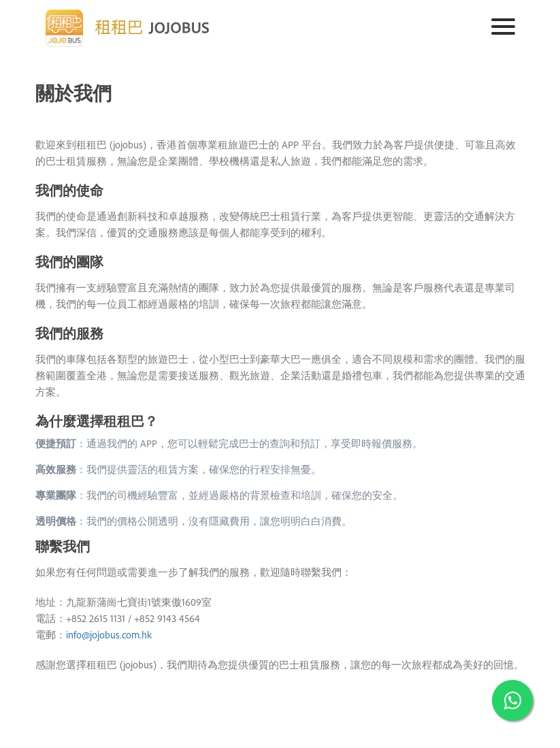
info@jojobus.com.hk (109, 635)
